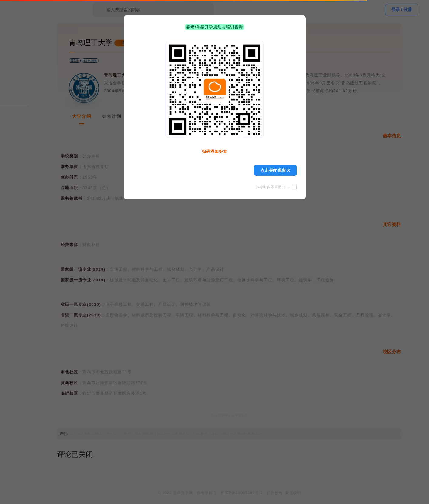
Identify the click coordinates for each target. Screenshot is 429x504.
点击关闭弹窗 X (275, 170)
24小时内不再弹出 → (276, 187)
